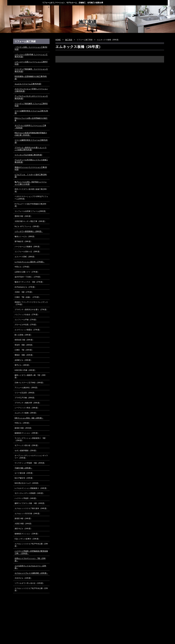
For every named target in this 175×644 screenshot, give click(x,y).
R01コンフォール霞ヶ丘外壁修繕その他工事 (31, 119)
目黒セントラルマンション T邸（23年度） (30, 560)
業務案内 (77, 9)
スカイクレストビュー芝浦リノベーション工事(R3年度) (31, 90)
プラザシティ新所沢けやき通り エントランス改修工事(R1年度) (31, 149)
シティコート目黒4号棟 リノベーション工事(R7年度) (31, 56)
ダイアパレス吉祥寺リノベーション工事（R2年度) (30, 127)
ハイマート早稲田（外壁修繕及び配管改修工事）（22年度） (31, 552)
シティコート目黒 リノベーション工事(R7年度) (31, 63)
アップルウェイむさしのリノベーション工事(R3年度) (31, 97)
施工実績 (97, 9)
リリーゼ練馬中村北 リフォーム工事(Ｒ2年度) (31, 112)
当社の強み (57, 9)
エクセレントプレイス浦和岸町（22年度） (31, 573)
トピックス (37, 9)
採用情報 (137, 9)
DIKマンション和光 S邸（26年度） (29, 418)
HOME (17, 9)
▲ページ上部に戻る (152, 620)
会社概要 (117, 9)
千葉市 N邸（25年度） (23, 468)
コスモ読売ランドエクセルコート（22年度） (30, 567)
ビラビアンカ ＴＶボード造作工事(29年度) (31, 176)
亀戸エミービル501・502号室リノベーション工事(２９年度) (31, 183)
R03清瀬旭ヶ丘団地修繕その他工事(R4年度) (31, 78)
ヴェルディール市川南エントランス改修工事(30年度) (31, 161)
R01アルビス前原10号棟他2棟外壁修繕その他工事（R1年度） (31, 134)
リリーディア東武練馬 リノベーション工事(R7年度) (31, 70)
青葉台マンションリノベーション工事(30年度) (31, 168)
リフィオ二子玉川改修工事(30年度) (28, 155)
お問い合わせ (157, 9)
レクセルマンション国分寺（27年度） (30, 262)
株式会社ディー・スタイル (25, 3)
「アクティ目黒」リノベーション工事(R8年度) (31, 48)
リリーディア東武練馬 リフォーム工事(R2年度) (31, 105)
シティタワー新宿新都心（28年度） (29, 231)
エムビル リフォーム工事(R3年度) (28, 84)
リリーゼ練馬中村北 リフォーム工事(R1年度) (31, 141)
